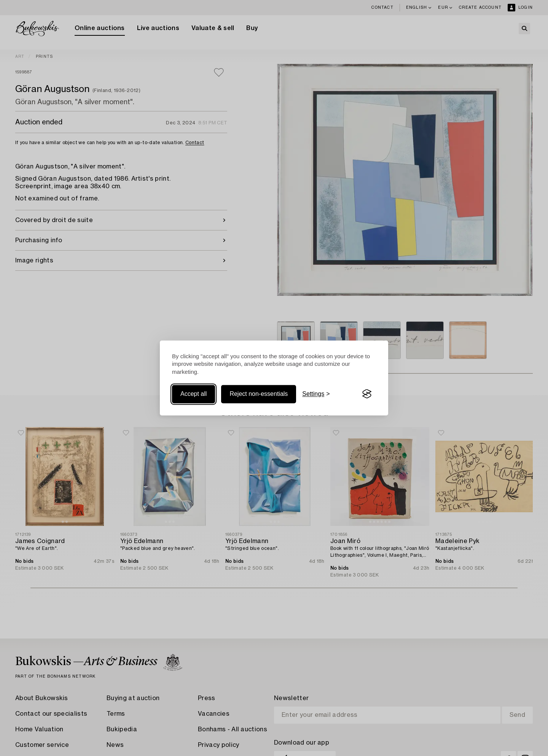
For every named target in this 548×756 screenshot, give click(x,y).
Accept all (194, 394)
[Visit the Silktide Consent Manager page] (367, 394)
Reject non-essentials (259, 394)
